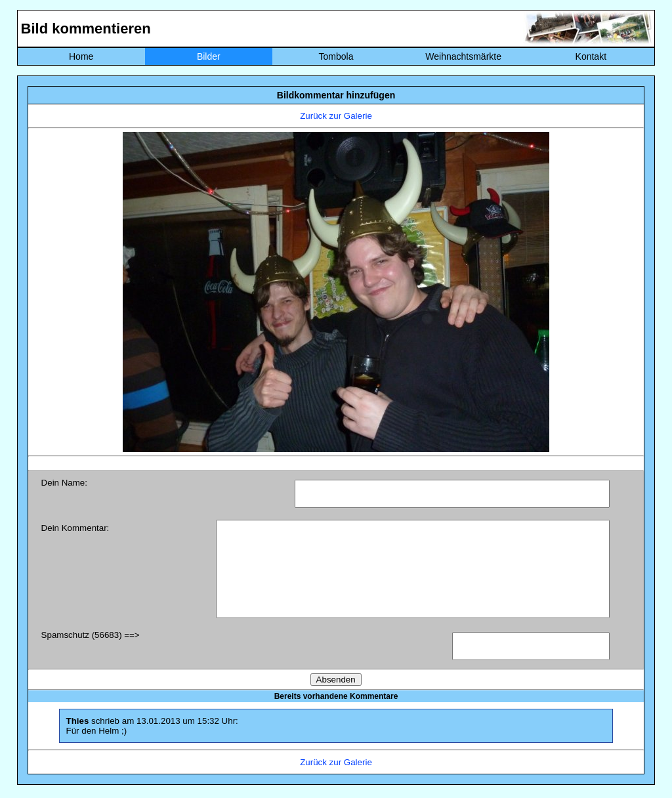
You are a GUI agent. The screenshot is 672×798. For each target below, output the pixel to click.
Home (81, 56)
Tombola (336, 56)
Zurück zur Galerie (336, 116)
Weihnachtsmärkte (463, 56)
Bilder (209, 56)
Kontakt (591, 56)
